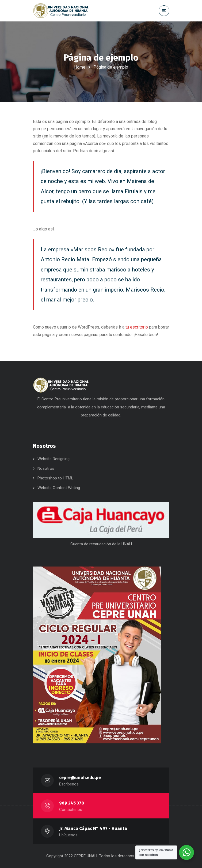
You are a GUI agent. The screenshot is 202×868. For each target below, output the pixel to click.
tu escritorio (137, 327)
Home (80, 67)
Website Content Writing (59, 488)
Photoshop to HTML (55, 478)
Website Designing (54, 459)
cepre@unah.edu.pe (80, 778)
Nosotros (46, 468)
